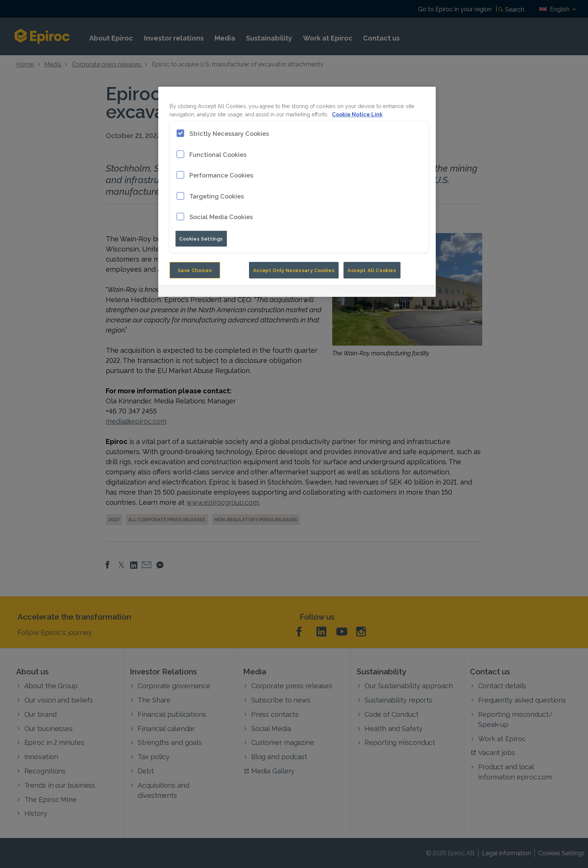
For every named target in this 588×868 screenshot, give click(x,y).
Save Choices (195, 270)
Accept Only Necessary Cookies (294, 270)
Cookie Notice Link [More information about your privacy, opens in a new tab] (357, 114)
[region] (297, 192)
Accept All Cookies (372, 270)
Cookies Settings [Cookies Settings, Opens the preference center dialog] (201, 238)
